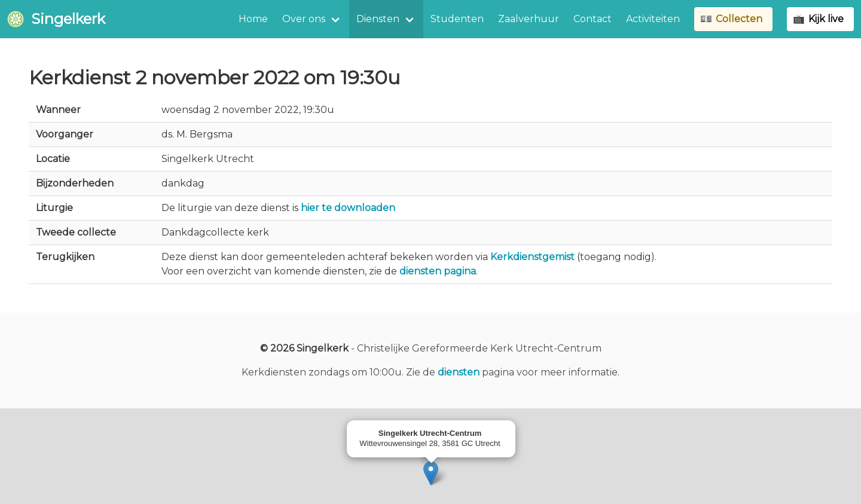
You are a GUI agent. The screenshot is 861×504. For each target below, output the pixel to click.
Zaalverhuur (529, 19)
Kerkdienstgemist (532, 257)
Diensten (378, 19)
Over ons (304, 19)
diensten (459, 372)
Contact (593, 19)
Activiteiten (653, 19)
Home (253, 19)
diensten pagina (438, 271)
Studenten (457, 19)
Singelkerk (56, 19)
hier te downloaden (348, 208)
